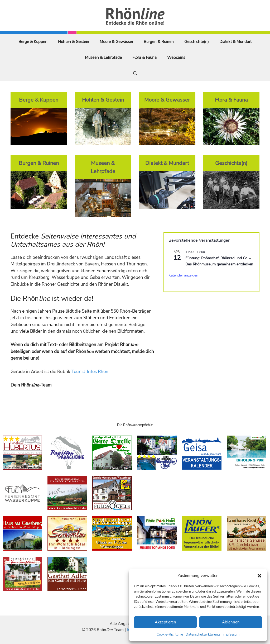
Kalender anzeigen (183, 275)
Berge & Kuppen (33, 42)
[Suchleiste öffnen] (135, 73)
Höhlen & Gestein (74, 42)
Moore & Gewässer (116, 42)
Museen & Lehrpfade (103, 58)
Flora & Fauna (144, 58)
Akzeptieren (165, 622)
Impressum (231, 635)
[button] (259, 576)
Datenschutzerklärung (203, 635)
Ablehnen (231, 622)
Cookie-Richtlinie (170, 635)
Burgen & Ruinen (159, 42)
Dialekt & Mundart (235, 42)
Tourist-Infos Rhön (90, 372)
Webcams (176, 58)
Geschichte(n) (197, 42)
